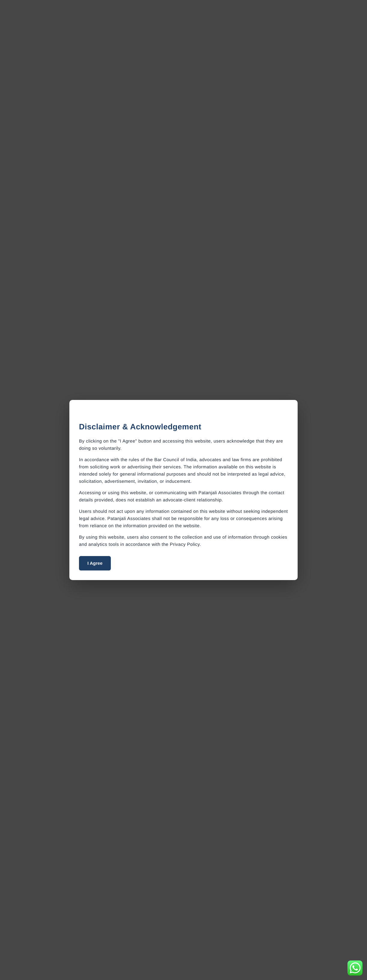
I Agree (95, 563)
